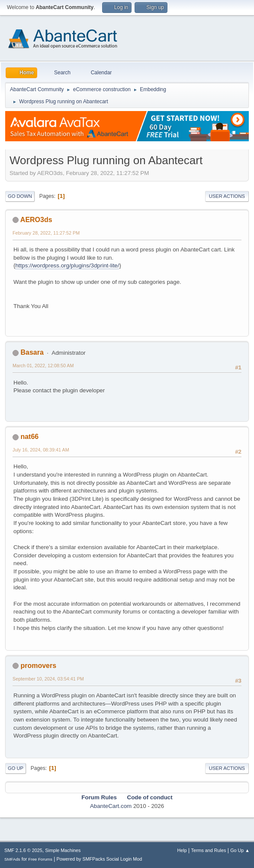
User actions (227, 196)
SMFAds (12, 859)
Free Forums (40, 859)
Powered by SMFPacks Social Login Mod (100, 859)
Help (182, 850)
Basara (32, 352)
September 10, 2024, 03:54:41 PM (48, 679)
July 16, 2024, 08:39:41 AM (41, 450)
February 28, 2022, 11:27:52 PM (46, 233)
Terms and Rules (209, 850)
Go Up (16, 768)
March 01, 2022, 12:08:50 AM (43, 366)
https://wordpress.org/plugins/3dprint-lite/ (67, 265)
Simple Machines (63, 850)
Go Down (20, 196)
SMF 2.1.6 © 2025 (23, 850)
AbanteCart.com (111, 806)
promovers (38, 666)
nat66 (29, 437)
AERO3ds (36, 220)
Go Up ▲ (240, 850)
